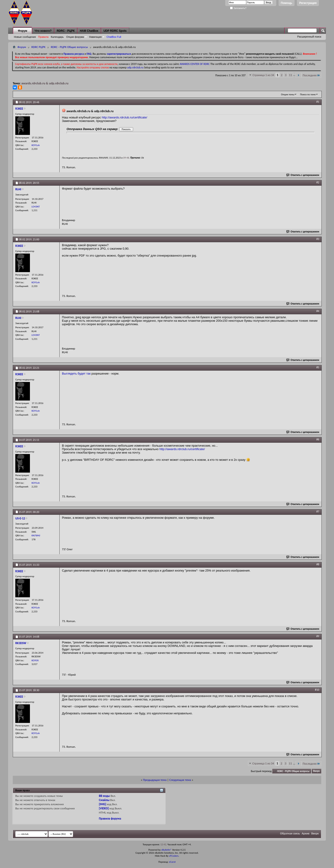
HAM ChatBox (89, 31)
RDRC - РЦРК (66, 31)
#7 (318, 512)
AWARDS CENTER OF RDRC (195, 64)
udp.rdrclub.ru (135, 67)
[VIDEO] (104, 808)
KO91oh (36, 145)
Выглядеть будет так (76, 374)
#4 (318, 311)
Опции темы (288, 94)
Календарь (57, 37)
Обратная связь (290, 833)
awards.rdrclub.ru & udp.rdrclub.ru (45, 83)
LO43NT (36, 207)
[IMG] (103, 804)
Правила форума (110, 819)
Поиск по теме (308, 94)
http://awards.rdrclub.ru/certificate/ (125, 117)
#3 (318, 239)
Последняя (311, 75)
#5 (318, 367)
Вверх (316, 771)
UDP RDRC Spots (115, 31)
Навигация (95, 37)
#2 (318, 182)
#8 (318, 564)
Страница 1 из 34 (263, 75)
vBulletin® (166, 850)
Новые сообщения (25, 37)
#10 (317, 690)
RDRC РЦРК (38, 47)
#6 (318, 439)
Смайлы (104, 800)
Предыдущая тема (155, 780)
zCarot (172, 862)
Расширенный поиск (309, 37)
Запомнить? (238, 8)
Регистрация (308, 3)
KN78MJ (36, 536)
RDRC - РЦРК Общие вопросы (69, 47)
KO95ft (35, 660)
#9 (318, 636)
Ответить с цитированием (303, 175)
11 (291, 75)
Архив (306, 833)
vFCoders (174, 856)
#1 (318, 102)
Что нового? (43, 31)
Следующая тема (180, 780)
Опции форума (75, 37)
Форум (22, 31)
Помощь (287, 3)
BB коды (104, 796)
